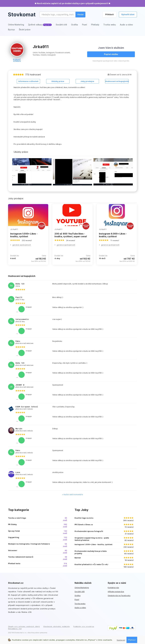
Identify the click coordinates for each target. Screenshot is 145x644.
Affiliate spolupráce (116, 592)
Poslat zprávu (17, 60)
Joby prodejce (87, 81)
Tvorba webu (80, 604)
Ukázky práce (58, 81)
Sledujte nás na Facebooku (119, 596)
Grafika (78, 596)
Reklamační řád (15, 628)
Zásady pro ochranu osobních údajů (24, 626)
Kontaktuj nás (113, 588)
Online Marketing (82, 588)
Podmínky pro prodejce (84, 626)
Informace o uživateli (28, 81)
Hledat (80, 14)
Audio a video (80, 607)
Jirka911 (14, 229)
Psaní (77, 600)
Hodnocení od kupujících (117, 81)
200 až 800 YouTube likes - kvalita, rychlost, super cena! (71, 235)
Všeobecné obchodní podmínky (57, 626)
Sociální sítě (80, 592)
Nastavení (121, 640)
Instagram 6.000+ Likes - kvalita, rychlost (113, 235)
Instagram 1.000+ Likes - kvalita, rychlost (24, 235)
